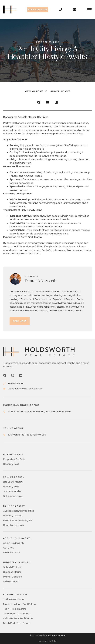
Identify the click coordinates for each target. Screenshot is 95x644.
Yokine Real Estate (14, 599)
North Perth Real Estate (17, 623)
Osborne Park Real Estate (18, 618)
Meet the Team (12, 552)
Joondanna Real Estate (17, 614)
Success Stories (12, 491)
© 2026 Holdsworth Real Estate (47, 635)
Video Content (11, 581)
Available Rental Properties (19, 511)
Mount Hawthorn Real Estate (19, 604)
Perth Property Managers (18, 520)
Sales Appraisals (13, 496)
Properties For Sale (14, 459)
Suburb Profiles (12, 567)
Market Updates (12, 577)
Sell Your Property (13, 482)
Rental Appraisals (13, 525)
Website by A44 (48, 641)
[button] (89, 10)
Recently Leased (13, 516)
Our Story (9, 548)
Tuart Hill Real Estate (15, 609)
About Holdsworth (13, 543)
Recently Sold (11, 464)
